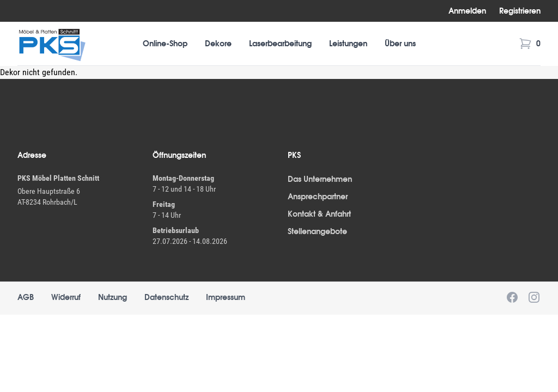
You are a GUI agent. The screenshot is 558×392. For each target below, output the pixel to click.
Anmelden (467, 11)
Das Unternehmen (320, 179)
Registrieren (520, 11)
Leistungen (348, 44)
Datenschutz (166, 297)
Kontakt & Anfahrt (319, 214)
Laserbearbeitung (280, 44)
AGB (26, 297)
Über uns (400, 44)
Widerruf (66, 297)
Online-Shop (165, 44)
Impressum (226, 297)
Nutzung (113, 297)
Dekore (218, 44)
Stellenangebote (317, 231)
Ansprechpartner (318, 197)
